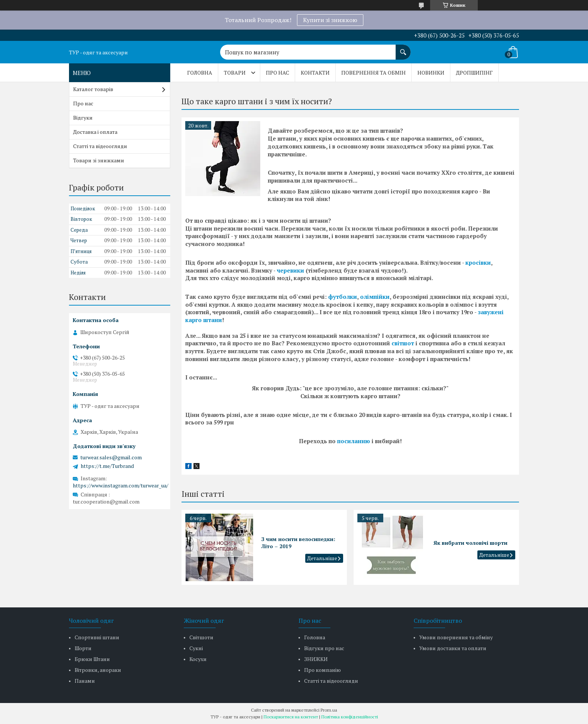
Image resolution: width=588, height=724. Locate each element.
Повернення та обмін (373, 73)
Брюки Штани (92, 659)
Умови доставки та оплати (453, 648)
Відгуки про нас (324, 648)
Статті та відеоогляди (100, 146)
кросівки (478, 262)
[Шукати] (403, 48)
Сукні (196, 648)
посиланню (354, 441)
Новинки (431, 73)
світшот (403, 343)
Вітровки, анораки (98, 670)
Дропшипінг (474, 73)
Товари (235, 73)
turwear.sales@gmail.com (111, 457)
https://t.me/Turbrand (107, 466)
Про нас (277, 73)
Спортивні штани (97, 637)
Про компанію (322, 670)
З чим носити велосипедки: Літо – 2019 (298, 543)
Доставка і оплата (95, 132)
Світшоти (201, 637)
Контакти (315, 73)
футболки (343, 297)
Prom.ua (329, 710)
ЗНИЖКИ (316, 659)
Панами (85, 681)
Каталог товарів (93, 89)
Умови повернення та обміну (456, 637)
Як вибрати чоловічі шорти (470, 543)
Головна (200, 73)
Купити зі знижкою (330, 20)
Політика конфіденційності (350, 717)
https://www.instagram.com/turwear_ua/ (121, 485)
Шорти (83, 648)
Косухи (198, 659)
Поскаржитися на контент (291, 717)
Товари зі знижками (99, 160)
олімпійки (375, 297)
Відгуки (83, 118)
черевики (290, 270)
